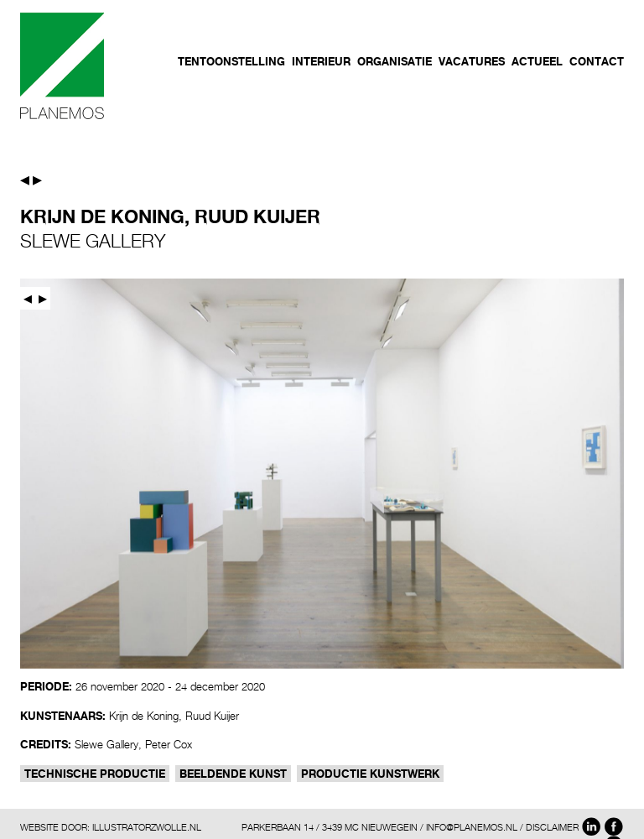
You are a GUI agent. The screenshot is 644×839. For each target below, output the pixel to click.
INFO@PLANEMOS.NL (472, 827)
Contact (597, 61)
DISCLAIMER (552, 827)
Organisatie (395, 61)
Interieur (321, 61)
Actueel (537, 61)
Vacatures (472, 61)
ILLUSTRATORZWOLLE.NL (147, 827)
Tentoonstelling (231, 61)
